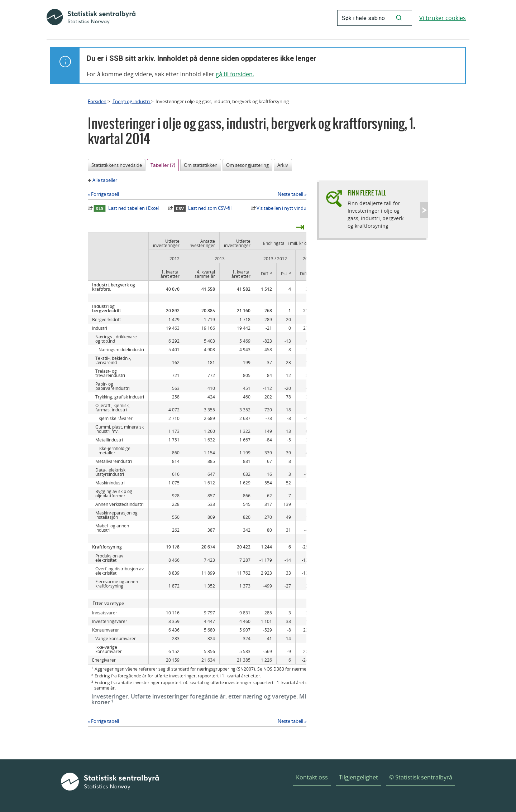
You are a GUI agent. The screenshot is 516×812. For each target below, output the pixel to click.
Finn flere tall (367, 193)
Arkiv (283, 165)
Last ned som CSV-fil (203, 208)
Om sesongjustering (247, 165)
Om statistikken (201, 165)
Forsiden (97, 101)
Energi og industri (132, 101)
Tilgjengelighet (359, 777)
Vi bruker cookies (443, 18)
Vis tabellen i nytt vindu (281, 208)
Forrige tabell (105, 194)
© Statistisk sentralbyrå (421, 777)
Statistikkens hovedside (117, 165)
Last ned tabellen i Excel (126, 208)
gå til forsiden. (235, 74)
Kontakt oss (312, 777)
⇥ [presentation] (300, 227)
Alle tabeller (105, 180)
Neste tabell (290, 194)
